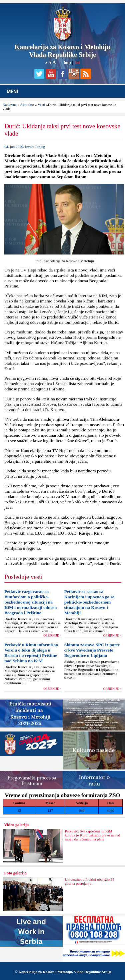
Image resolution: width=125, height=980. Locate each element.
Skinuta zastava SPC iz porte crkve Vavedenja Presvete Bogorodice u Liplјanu (92, 650)
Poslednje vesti (23, 577)
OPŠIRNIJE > (52, 636)
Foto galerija (15, 873)
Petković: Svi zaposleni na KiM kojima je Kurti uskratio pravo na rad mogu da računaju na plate (93, 835)
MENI (12, 92)
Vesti (41, 105)
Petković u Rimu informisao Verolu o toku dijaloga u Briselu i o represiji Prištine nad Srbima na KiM (31, 653)
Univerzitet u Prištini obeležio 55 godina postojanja (90, 881)
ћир (67, 62)
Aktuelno (27, 105)
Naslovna (10, 105)
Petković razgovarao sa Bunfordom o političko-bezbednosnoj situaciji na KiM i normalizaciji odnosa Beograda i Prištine (30, 602)
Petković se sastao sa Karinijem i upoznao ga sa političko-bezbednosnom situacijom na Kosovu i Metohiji (89, 602)
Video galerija (17, 825)
